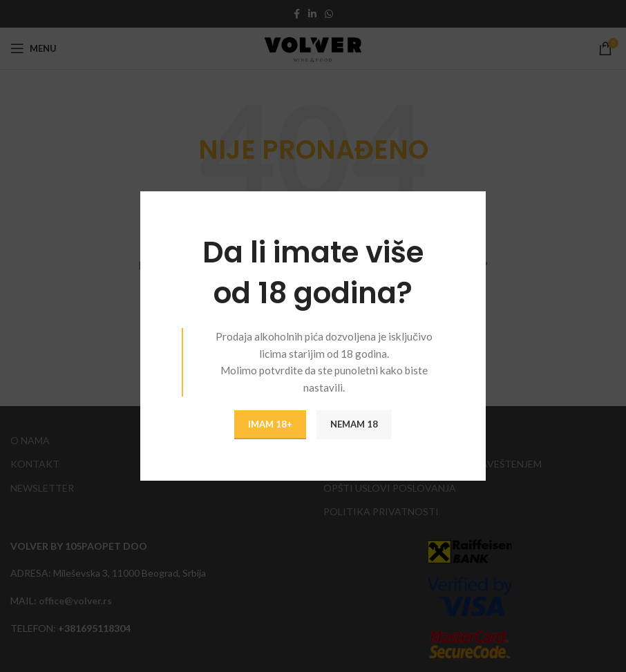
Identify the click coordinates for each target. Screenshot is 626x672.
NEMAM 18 (354, 424)
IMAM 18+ (270, 424)
